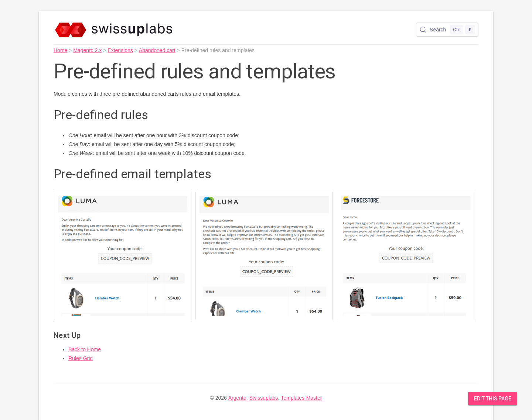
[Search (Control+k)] (447, 30)
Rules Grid (81, 358)
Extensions (120, 50)
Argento (237, 398)
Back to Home (85, 349)
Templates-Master (301, 398)
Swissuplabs (264, 398)
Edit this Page (493, 399)
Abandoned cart (157, 50)
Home (60, 50)
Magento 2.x (87, 50)
